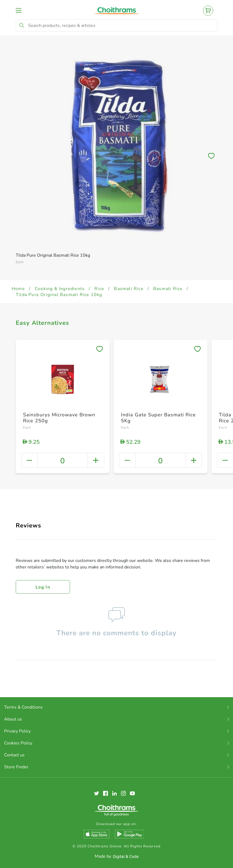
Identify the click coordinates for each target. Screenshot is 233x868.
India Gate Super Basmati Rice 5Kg (158, 418)
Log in (43, 587)
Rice (99, 289)
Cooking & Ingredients (60, 289)
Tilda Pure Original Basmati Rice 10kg (59, 295)
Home (18, 289)
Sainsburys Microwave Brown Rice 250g (59, 418)
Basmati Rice (129, 289)
